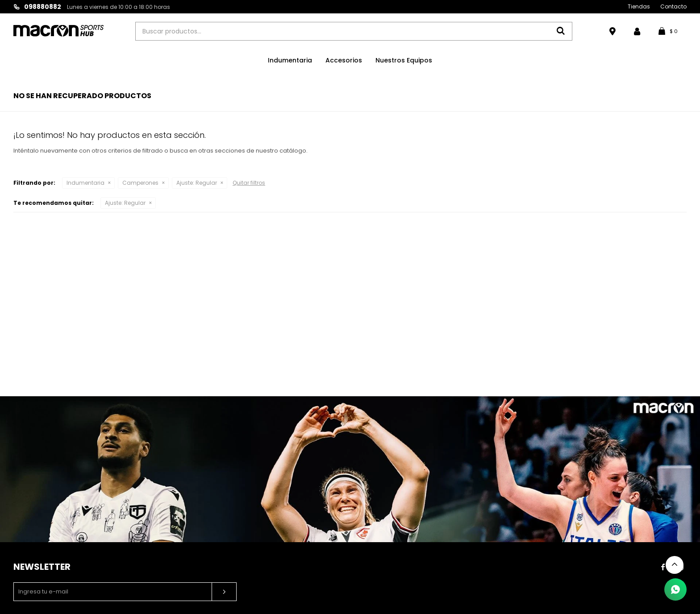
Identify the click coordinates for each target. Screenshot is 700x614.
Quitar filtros (249, 183)
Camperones (140, 183)
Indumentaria (290, 60)
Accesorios (344, 60)
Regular (197, 183)
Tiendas (639, 6)
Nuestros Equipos (404, 60)
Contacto (673, 6)
